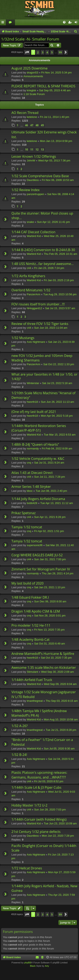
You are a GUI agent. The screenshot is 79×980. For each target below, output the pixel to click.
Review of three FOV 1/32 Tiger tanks (40, 324)
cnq (29, 463)
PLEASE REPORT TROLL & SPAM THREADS (43, 86)
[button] (27, 52)
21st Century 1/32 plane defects (36, 832)
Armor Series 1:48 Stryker (31, 487)
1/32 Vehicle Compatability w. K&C (38, 459)
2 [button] (38, 52)
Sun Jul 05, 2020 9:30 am (59, 749)
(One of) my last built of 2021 (34, 412)
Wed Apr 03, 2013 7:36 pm (54, 160)
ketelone (32, 117)
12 (37, 150)
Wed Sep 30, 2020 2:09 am (57, 672)
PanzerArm (34, 294)
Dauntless (33, 180)
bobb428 (32, 503)
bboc (30, 491)
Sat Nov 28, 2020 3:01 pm (50, 616)
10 (27, 150)
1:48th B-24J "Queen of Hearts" (35, 444)
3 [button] (43, 52)
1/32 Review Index (25, 190)
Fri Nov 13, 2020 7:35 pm (49, 630)
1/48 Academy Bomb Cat (30, 640)
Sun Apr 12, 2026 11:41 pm (53, 222)
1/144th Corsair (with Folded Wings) (39, 819)
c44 (29, 268)
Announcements (33, 76)
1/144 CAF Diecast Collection (33, 232)
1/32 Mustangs (23, 338)
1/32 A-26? (20, 726)
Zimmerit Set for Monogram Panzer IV (41, 569)
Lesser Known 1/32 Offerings (34, 156)
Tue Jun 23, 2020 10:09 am (60, 823)
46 (27, 125)
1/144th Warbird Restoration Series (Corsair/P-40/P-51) (39, 428)
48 (37, 125)
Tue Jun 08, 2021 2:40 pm (51, 491)
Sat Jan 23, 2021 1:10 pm (50, 587)
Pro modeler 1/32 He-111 (31, 625)
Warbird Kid (34, 236)
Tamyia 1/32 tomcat (27, 527)
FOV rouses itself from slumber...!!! (38, 304)
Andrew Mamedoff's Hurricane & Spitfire (43, 654)
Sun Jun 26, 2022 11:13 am (58, 402)
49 (42, 125)
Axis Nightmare (36, 342)
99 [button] (60, 52)
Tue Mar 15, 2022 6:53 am (60, 435)
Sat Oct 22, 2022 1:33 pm (59, 364)
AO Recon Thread (25, 113)
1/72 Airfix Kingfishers (28, 276)
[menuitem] (10, 23)
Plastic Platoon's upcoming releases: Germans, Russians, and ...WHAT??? (39, 775)
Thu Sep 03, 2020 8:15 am (62, 701)
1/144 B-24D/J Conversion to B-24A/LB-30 (43, 250)
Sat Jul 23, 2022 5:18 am (57, 383)
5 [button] (52, 52)
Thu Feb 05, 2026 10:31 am (60, 254)
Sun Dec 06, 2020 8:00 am (50, 601)
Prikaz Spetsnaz (23, 513)
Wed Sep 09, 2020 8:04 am (60, 684)
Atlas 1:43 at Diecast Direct (32, 473)
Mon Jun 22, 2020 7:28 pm (58, 836)
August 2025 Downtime (30, 68)
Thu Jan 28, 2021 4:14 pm (58, 573)
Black (33, 966)
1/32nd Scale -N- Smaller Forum (30, 39)
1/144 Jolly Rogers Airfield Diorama (38, 499)
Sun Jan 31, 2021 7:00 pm (50, 559)
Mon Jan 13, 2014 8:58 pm (56, 141)
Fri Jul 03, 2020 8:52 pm (49, 781)
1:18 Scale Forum (34, 94)
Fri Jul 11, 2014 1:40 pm (54, 117)
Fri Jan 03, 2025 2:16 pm (59, 280)
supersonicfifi (35, 545)
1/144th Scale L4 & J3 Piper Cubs (36, 787)
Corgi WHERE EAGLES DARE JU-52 (37, 555)
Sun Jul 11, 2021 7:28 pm (49, 477)
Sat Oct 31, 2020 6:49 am (49, 644)
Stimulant (32, 672)
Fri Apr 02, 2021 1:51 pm (49, 531)
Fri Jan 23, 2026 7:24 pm (49, 268)
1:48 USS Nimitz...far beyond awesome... (43, 264)
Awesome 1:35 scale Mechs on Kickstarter (44, 668)
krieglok (31, 90)
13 (42, 150)
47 (32, 125)
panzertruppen (36, 194)
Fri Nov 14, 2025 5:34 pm (56, 73)
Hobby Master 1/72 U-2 (29, 805)
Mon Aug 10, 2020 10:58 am (61, 719)
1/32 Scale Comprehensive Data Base (40, 176)
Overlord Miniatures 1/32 (31, 290)
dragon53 (33, 73)
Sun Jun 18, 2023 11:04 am (51, 328)
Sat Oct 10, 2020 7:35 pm (56, 658)
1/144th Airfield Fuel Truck (32, 680)
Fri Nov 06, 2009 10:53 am (58, 180)
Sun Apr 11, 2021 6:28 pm (50, 517)
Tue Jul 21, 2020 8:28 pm (61, 730)
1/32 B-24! (19, 755)
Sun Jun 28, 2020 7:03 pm (50, 810)
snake (30, 222)
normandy (33, 449)
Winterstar (33, 383)
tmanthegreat (35, 701)
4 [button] (47, 52)
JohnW (31, 160)
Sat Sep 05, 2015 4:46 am (55, 90)
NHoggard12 (35, 308)
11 (32, 150)
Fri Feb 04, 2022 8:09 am (57, 449)
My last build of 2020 (27, 583)
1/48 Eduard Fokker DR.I (30, 597)
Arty (47, 966)
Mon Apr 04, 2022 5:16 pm (57, 416)
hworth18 (32, 402)
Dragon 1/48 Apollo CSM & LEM (36, 611)
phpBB (28, 963)
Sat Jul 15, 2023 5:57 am (60, 308)
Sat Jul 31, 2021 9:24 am (49, 463)
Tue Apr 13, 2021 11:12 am (57, 503)
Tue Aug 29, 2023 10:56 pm (60, 294)
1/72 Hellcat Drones (27, 868)
